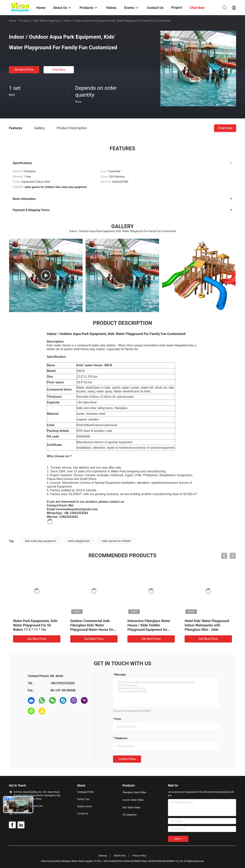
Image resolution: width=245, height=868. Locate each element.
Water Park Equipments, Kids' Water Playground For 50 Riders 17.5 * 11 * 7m (36, 625)
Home (12, 21)
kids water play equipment (41, 541)
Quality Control (85, 806)
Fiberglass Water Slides (134, 792)
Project (177, 7)
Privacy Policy (139, 856)
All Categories (130, 815)
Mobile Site (120, 856)
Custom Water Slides (133, 800)
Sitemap (103, 856)
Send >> (178, 839)
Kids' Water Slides (131, 808)
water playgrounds (79, 541)
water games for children (116, 541)
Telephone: (121, 738)
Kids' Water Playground (47, 21)
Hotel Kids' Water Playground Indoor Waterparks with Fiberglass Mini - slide (207, 625)
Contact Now (127, 759)
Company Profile (85, 792)
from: (118, 719)
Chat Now (59, 70)
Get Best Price (24, 70)
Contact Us (83, 814)
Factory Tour (83, 799)
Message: (120, 675)
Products (25, 21)
